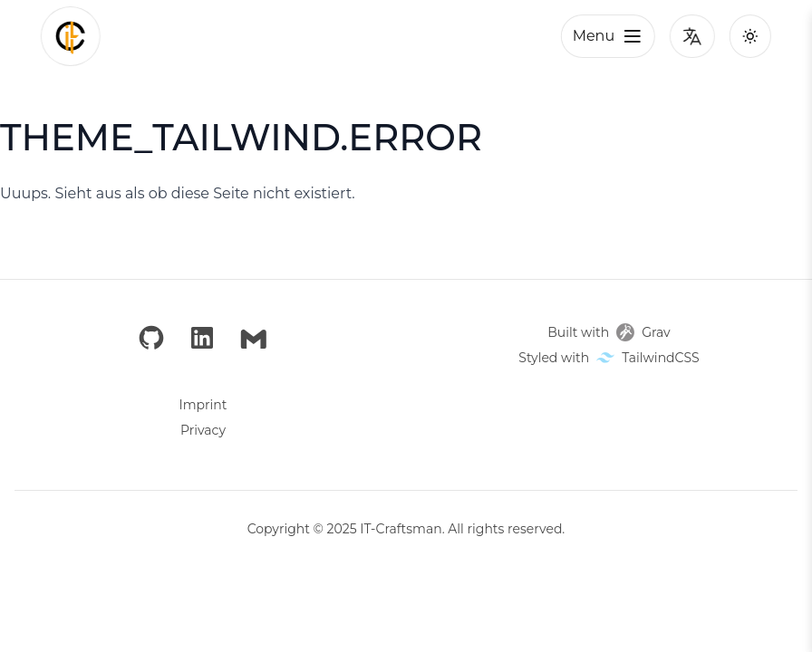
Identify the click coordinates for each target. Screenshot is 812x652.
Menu (609, 36)
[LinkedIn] (202, 339)
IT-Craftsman (401, 529)
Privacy (203, 430)
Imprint (203, 405)
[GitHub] (151, 339)
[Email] (254, 339)
